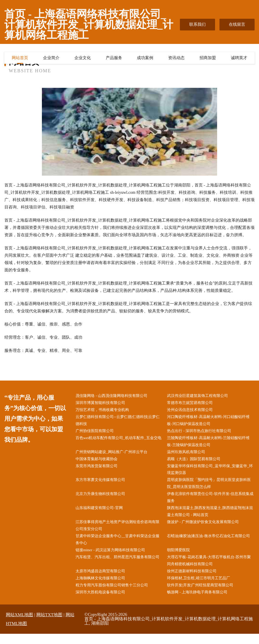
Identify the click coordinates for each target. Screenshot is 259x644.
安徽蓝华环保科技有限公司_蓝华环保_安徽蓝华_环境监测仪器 (210, 473)
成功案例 (145, 59)
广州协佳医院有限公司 (98, 433)
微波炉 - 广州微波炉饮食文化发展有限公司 (208, 529)
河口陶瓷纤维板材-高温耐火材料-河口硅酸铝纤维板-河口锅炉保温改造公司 (211, 422)
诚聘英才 (239, 59)
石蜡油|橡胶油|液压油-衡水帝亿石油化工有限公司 (212, 547)
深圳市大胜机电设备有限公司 (104, 602)
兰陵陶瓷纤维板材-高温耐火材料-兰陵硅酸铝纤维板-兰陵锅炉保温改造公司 (211, 444)
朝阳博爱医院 (181, 558)
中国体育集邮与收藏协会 (100, 462)
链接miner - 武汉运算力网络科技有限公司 (115, 558)
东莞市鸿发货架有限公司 (100, 470)
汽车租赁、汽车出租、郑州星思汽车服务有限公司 (119, 569)
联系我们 (197, 24)
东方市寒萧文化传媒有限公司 (104, 484)
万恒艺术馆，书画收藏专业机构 (106, 411)
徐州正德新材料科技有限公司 (196, 580)
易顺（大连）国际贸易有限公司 (198, 462)
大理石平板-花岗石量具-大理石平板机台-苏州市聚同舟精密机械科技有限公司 (210, 569)
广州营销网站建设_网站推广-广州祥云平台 (116, 455)
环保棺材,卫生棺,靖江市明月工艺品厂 (203, 588)
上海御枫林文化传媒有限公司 (104, 588)
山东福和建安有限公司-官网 (103, 514)
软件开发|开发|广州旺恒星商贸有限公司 (205, 595)
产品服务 (114, 59)
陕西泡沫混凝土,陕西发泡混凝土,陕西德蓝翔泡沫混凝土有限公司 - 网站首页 (211, 518)
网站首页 (20, 59)
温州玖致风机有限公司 (190, 455)
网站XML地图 (19, 625)
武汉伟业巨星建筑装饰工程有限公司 (202, 396)
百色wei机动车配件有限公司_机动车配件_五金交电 (120, 444)
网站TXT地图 (49, 625)
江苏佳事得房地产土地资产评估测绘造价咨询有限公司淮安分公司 (119, 532)
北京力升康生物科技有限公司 (104, 499)
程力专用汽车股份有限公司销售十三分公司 (117, 595)
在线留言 (237, 24)
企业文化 (83, 59)
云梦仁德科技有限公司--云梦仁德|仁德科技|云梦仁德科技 (119, 422)
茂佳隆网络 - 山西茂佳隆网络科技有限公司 (116, 396)
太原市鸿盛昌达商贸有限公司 (104, 580)
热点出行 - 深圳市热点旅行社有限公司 (204, 433)
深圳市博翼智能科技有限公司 (104, 403)
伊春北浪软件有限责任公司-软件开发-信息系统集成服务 (211, 503)
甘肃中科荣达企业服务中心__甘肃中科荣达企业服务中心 (119, 547)
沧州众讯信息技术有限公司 (194, 411)
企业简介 (51, 59)
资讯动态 (176, 59)
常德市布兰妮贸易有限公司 (194, 403)
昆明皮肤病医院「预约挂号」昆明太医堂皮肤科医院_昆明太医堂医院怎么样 (210, 488)
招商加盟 (208, 59)
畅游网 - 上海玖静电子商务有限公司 (202, 602)
